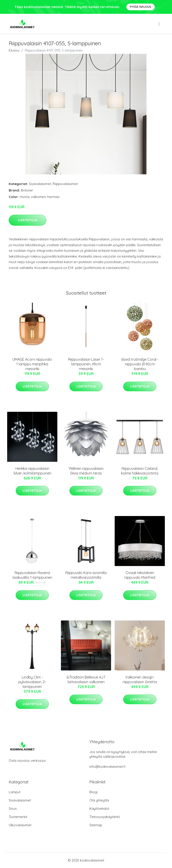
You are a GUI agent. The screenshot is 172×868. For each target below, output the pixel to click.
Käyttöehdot (99, 809)
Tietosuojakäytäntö (105, 817)
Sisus (13, 809)
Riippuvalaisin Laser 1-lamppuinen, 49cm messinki (86, 364)
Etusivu (14, 50)
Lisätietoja (28, 220)
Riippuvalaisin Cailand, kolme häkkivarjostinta (140, 471)
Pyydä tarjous (141, 7)
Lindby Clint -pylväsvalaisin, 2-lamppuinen (32, 682)
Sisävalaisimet (40, 184)
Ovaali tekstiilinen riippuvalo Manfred (140, 575)
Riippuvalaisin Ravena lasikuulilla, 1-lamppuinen (32, 575)
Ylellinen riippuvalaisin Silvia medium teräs (86, 471)
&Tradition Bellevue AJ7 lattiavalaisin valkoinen (86, 680)
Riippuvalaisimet (65, 184)
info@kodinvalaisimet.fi (107, 767)
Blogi (93, 792)
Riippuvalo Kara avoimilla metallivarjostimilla (86, 575)
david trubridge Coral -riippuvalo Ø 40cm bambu (140, 364)
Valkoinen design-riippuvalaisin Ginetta (140, 680)
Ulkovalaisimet (20, 825)
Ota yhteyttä (99, 800)
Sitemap (96, 825)
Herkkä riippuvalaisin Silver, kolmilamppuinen (32, 471)
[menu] (159, 24)
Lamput (15, 792)
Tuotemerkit (18, 817)
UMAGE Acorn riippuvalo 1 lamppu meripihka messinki (32, 364)
